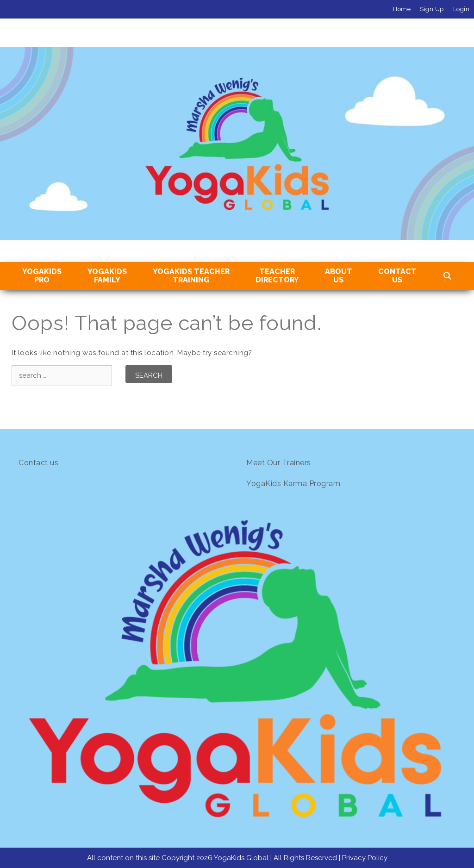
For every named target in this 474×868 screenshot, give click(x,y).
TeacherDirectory (277, 276)
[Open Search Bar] (447, 276)
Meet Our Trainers (279, 463)
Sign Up (432, 9)
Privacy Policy (365, 858)
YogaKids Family (107, 276)
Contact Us (397, 276)
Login (462, 9)
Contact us (38, 463)
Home (402, 9)
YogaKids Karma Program (293, 484)
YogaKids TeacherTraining (191, 276)
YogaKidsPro (42, 276)
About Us (339, 276)
